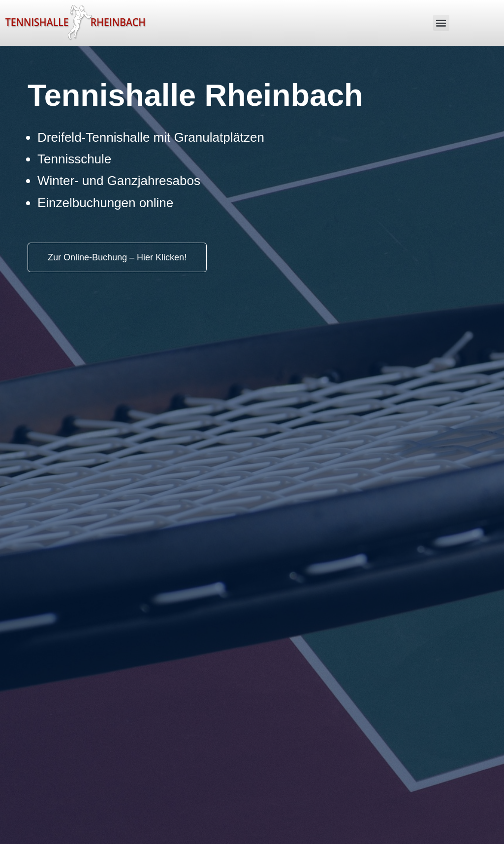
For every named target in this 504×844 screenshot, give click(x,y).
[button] (441, 23)
